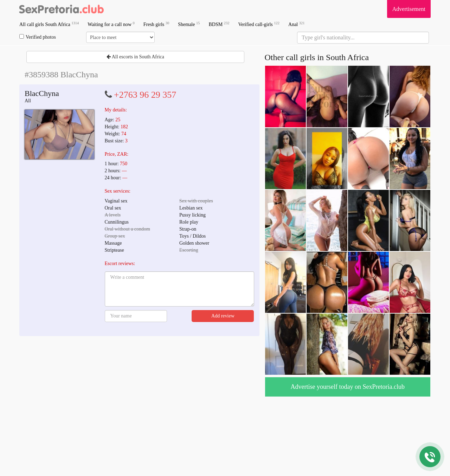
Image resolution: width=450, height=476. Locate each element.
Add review (223, 316)
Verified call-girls (259, 24)
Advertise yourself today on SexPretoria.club (348, 387)
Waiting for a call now (111, 24)
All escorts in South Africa (135, 57)
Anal (296, 24)
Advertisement (409, 9)
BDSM (219, 24)
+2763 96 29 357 (145, 95)
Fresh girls (156, 24)
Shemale (189, 24)
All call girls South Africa (49, 24)
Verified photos (38, 37)
